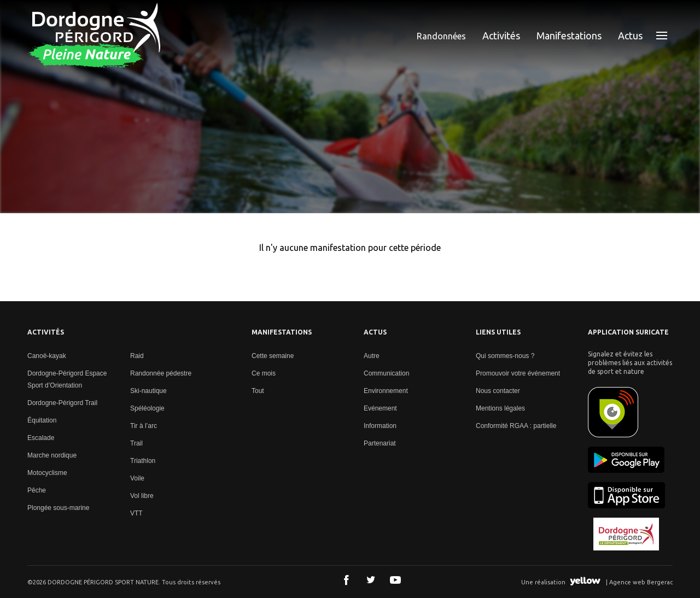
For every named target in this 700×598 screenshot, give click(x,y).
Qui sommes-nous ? (505, 356)
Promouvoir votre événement (518, 373)
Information (380, 426)
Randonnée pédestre (161, 373)
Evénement (380, 408)
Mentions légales (500, 408)
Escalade (41, 438)
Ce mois (264, 373)
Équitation (42, 420)
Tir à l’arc (144, 426)
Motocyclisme (47, 473)
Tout (258, 391)
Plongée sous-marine (58, 508)
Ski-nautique (148, 391)
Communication (386, 373)
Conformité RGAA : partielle (516, 426)
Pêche (37, 490)
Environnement (386, 391)
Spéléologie (147, 408)
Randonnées (441, 36)
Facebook (346, 580)
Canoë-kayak (47, 356)
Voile (137, 478)
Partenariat (380, 443)
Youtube (395, 580)
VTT (136, 513)
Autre (372, 356)
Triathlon (143, 461)
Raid (137, 356)
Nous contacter (498, 391)
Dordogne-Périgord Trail (62, 403)
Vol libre (142, 496)
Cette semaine (273, 356)
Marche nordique (52, 455)
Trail (136, 443)
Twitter (371, 580)
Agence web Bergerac (641, 582)
